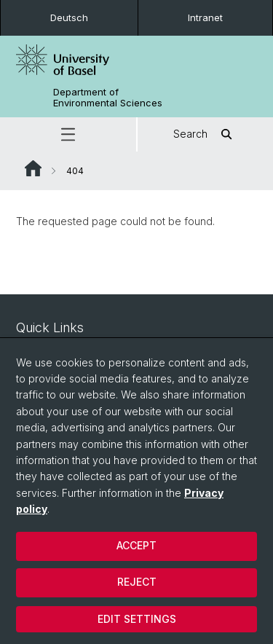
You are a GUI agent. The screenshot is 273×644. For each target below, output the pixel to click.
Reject (137, 582)
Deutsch (69, 17)
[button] (68, 134)
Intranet (205, 17)
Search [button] (205, 134)
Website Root (33, 168)
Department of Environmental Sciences (108, 98)
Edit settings (137, 619)
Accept (136, 545)
